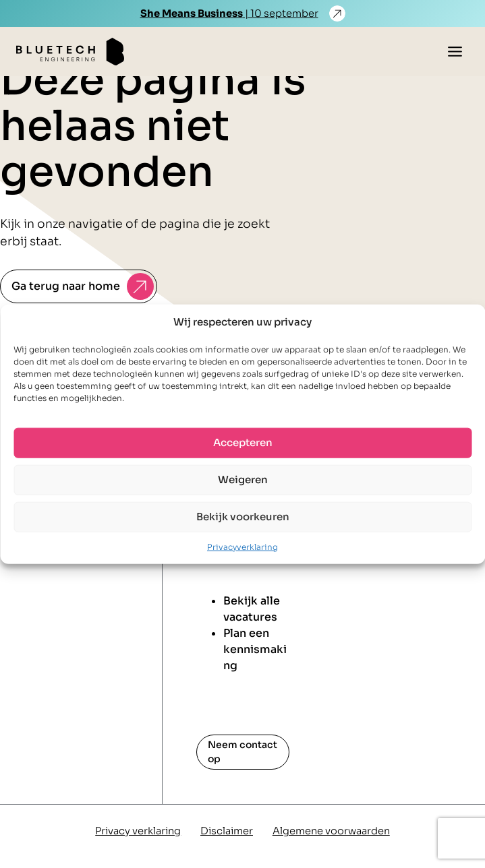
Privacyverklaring (242, 546)
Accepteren (243, 442)
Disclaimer (227, 831)
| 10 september (229, 13)
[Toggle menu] (455, 52)
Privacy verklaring (138, 831)
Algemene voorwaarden (331, 831)
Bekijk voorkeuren (243, 517)
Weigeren (243, 479)
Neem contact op (242, 752)
